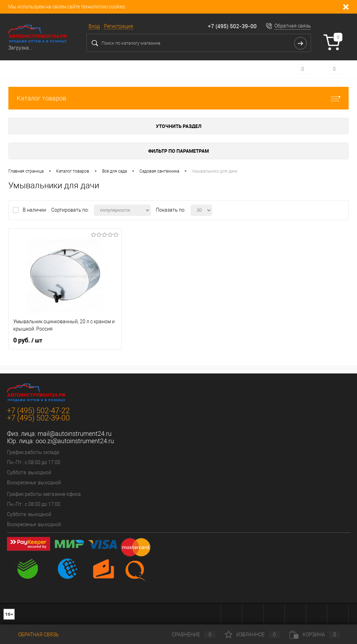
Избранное (252, 635)
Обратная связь (293, 26)
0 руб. (28, 340)
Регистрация (119, 26)
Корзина (315, 635)
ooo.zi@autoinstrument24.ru (75, 441)
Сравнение (188, 635)
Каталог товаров (178, 98)
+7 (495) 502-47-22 (38, 411)
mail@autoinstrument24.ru (75, 434)
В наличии (35, 210)
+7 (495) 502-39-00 (232, 26)
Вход (94, 26)
